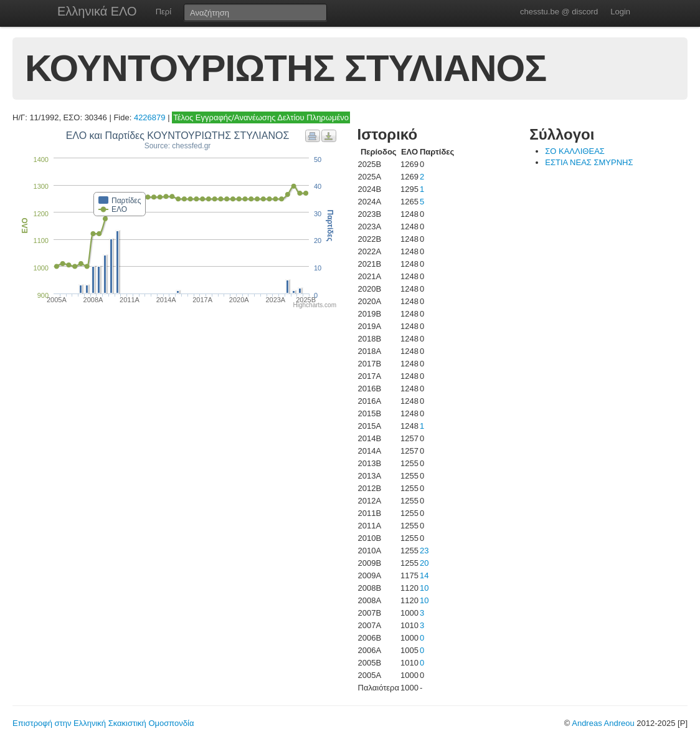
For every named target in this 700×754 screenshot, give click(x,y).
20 (424, 563)
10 (424, 588)
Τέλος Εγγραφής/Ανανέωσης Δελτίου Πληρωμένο (261, 117)
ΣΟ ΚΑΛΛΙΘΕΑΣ (575, 151)
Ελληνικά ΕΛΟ (97, 11)
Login (620, 12)
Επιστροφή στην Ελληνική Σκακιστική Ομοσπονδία (103, 723)
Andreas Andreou (603, 723)
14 (424, 575)
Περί (163, 12)
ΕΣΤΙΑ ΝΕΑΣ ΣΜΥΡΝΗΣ (589, 162)
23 (424, 551)
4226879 (150, 117)
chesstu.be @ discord (559, 12)
